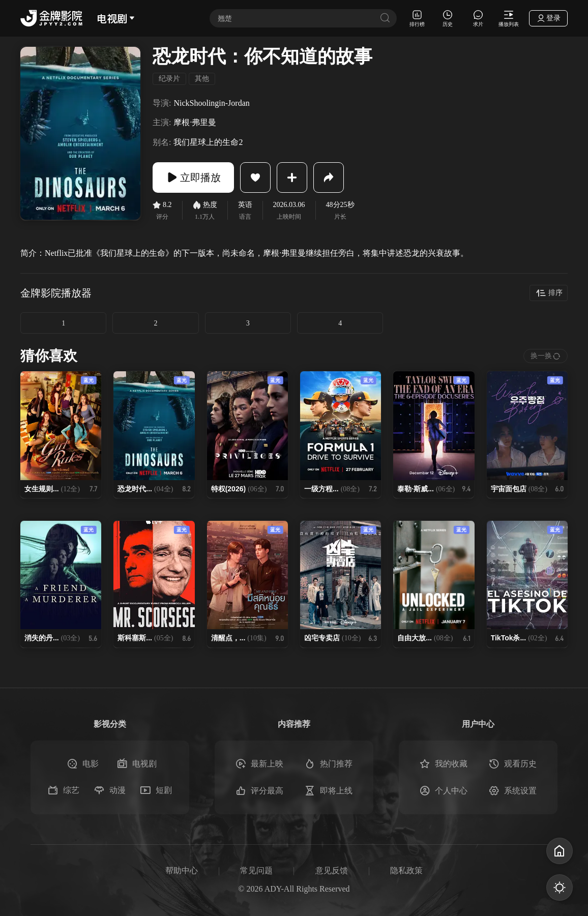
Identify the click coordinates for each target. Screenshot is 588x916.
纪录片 (169, 79)
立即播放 (193, 178)
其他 (202, 79)
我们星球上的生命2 (208, 142)
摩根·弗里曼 (195, 122)
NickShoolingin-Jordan (211, 103)
